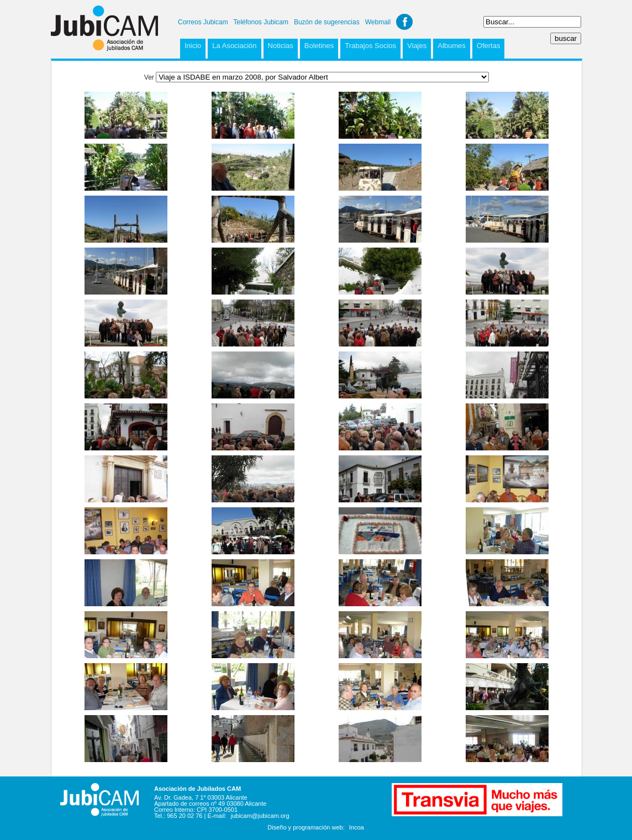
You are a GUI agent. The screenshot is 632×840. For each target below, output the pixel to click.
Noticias (281, 46)
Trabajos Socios (370, 46)
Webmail (378, 22)
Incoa (357, 827)
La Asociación (234, 46)
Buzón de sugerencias (327, 22)
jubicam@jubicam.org (260, 816)
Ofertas (489, 46)
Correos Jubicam (203, 22)
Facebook (404, 22)
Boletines (319, 46)
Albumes (452, 46)
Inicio (193, 46)
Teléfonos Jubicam (261, 22)
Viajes (417, 46)
